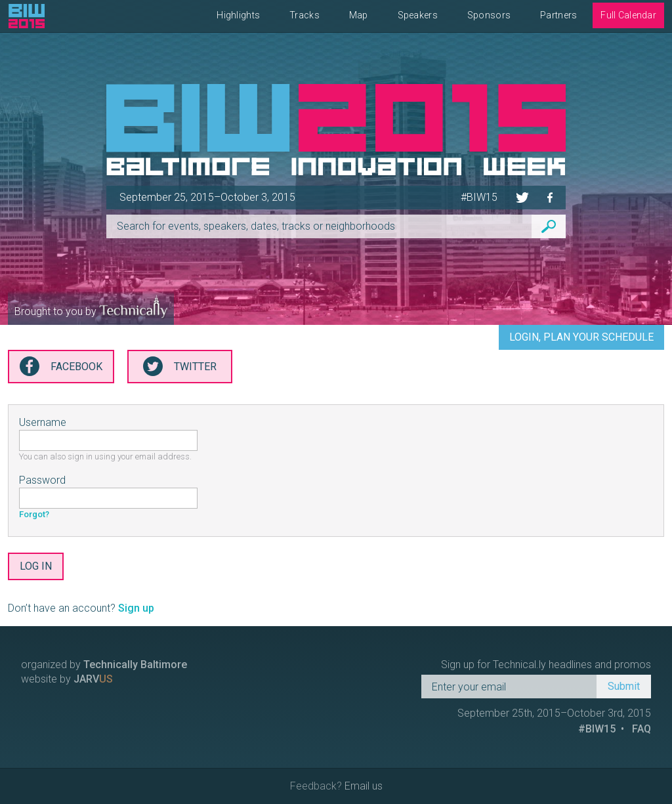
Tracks (304, 15)
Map (359, 15)
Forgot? (34, 514)
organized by (104, 665)
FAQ (641, 729)
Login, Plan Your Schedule (581, 337)
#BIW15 (479, 197)
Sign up (136, 608)
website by (67, 679)
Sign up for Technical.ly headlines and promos (546, 665)
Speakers (418, 15)
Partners (558, 15)
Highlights (238, 15)
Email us (364, 786)
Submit (624, 686)
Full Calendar (628, 15)
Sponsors (489, 15)
